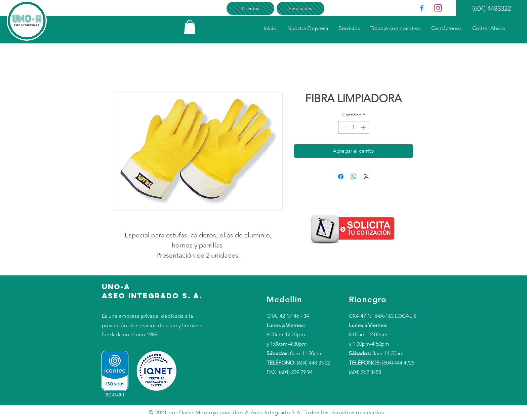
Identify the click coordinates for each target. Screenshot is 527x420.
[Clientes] (250, 8)
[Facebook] (422, 8)
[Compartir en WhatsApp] (354, 177)
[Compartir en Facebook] (341, 177)
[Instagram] (438, 8)
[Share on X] (366, 177)
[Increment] (364, 127)
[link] (190, 27)
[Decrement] (343, 127)
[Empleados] (300, 8)
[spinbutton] (354, 127)
